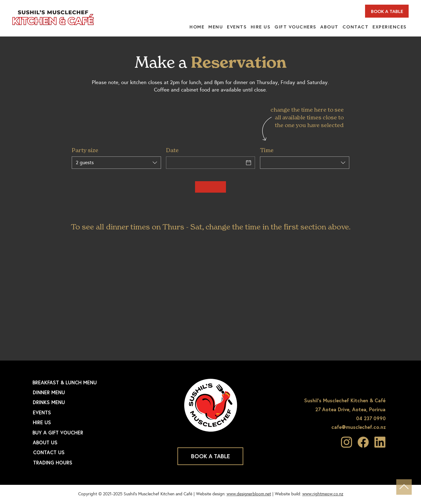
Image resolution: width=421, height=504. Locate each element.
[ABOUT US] (82, 442)
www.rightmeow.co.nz (323, 494)
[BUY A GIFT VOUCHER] (82, 433)
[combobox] (116, 163)
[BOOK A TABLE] (387, 11)
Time (267, 150)
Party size (85, 150)
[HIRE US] (82, 422)
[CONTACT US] (83, 452)
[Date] (205, 163)
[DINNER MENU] (82, 392)
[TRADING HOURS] (83, 463)
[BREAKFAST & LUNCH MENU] (82, 382)
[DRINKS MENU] (82, 402)
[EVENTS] (82, 412)
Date (172, 150)
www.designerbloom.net (249, 494)
